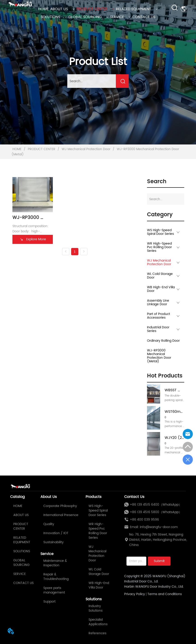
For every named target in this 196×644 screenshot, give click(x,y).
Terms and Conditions (165, 594)
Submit (159, 561)
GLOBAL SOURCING (88, 17)
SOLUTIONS (54, 17)
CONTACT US (144, 17)
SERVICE (120, 17)
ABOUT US (62, 9)
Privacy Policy (135, 594)
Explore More (33, 239)
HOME (43, 9)
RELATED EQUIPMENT (137, 9)
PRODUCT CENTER (95, 9)
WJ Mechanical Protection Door (86, 149)
